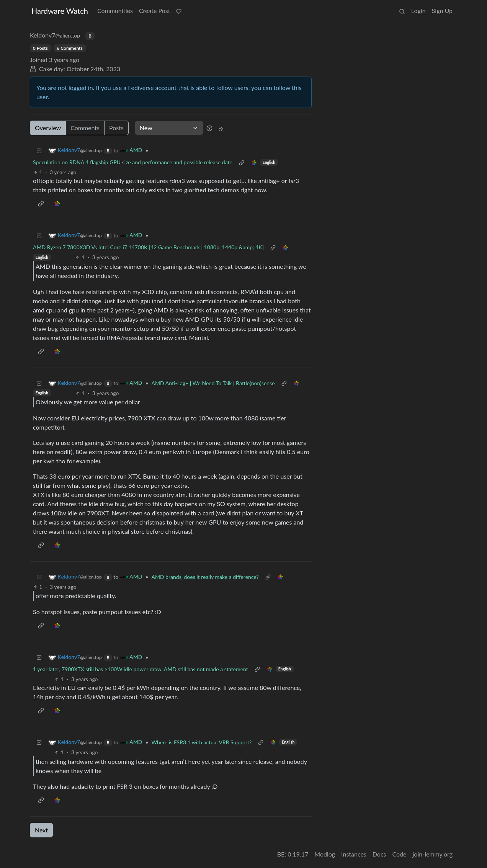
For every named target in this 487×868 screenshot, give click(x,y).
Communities (115, 11)
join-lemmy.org (433, 854)
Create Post (155, 11)
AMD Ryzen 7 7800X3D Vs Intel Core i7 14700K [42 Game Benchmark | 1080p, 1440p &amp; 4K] (148, 247)
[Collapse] (39, 150)
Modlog (325, 854)
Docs (379, 854)
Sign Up (442, 11)
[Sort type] (169, 128)
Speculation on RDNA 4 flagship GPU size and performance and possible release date (133, 162)
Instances (354, 854)
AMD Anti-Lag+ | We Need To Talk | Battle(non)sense (213, 383)
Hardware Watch (60, 11)
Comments (85, 128)
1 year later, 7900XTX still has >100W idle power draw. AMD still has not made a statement (141, 669)
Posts (116, 128)
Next (41, 830)
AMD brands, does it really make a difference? (205, 577)
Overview (48, 128)
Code (400, 854)
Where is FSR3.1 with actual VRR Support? (202, 742)
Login (418, 11)
